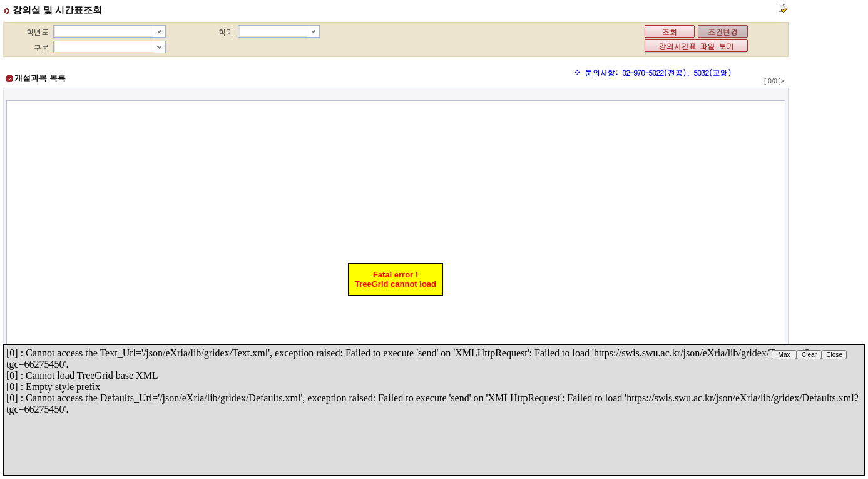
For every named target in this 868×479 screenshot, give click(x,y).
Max (784, 355)
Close (834, 355)
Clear (809, 355)
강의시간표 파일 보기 (697, 46)
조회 (670, 32)
